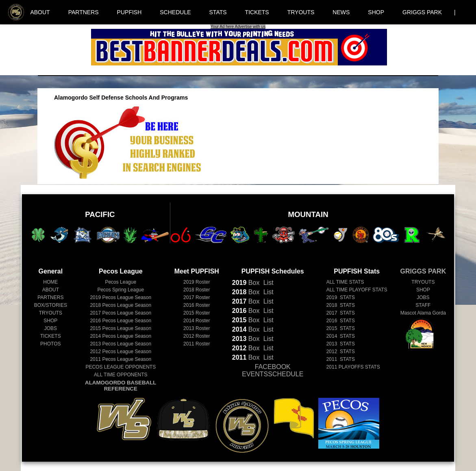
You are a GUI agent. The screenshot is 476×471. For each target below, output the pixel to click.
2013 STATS (341, 344)
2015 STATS (341, 328)
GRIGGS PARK (422, 12)
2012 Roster (197, 336)
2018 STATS (341, 305)
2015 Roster (197, 313)
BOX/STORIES (51, 305)
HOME (50, 282)
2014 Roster (197, 321)
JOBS (51, 328)
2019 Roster (197, 282)
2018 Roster (197, 290)
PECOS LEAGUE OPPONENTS (121, 367)
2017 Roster (197, 297)
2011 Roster (197, 344)
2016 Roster (197, 305)
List (267, 283)
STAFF (423, 305)
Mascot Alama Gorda (423, 313)
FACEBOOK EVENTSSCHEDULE (273, 370)
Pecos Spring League (121, 290)
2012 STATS (341, 352)
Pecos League (121, 282)
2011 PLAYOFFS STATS (353, 367)
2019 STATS (341, 297)
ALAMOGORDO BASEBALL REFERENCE (121, 386)
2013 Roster (197, 328)
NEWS (341, 12)
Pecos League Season (121, 297)
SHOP (376, 12)
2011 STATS (341, 359)
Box (246, 283)
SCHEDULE (175, 12)
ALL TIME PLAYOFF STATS (357, 290)
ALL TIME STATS (345, 282)
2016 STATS (341, 321)
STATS (218, 12)
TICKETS (257, 12)
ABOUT (40, 12)
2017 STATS (341, 313)
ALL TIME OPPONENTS (121, 375)
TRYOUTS (301, 12)
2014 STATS (341, 336)
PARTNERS (84, 12)
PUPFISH (129, 12)
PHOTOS (50, 344)
